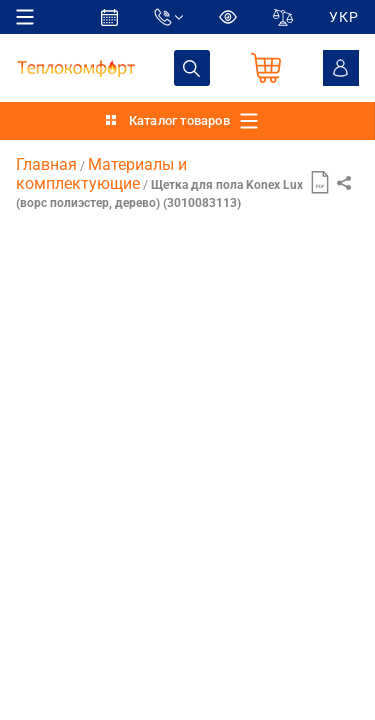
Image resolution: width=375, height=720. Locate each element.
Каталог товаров (179, 120)
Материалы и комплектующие (101, 173)
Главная (46, 164)
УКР (344, 17)
